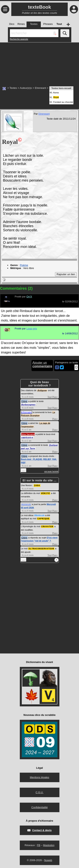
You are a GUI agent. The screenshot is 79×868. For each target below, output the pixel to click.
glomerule (26, 504)
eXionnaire (27, 412)
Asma (56, 93)
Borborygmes (29, 405)
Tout (50, 397)
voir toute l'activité (51, 471)
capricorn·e (27, 437)
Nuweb (48, 859)
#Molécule (39, 515)
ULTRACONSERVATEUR (41, 548)
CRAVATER (47, 526)
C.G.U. (40, 791)
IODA (37, 485)
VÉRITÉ (46, 493)
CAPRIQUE (43, 518)
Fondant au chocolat (63, 102)
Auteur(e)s (26, 88)
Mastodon (49, 844)
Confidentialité (39, 806)
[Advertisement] (39, 62)
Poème (24, 265)
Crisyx (24, 401)
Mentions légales (40, 776)
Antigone (42, 390)
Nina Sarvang (28, 434)
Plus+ (55, 397)
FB (39, 844)
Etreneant (40, 88)
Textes (13, 88)
